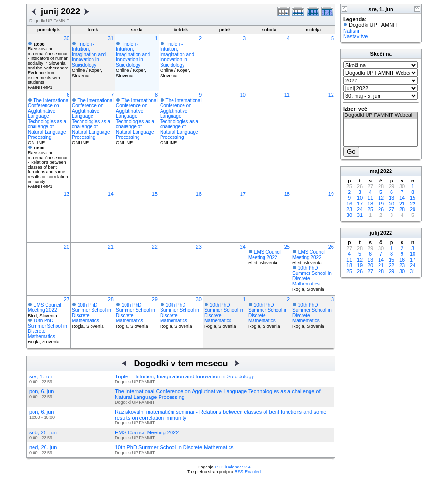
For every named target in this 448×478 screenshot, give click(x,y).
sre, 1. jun (41, 376)
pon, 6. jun (41, 391)
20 (67, 247)
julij (374, 233)
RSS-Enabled (248, 472)
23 (199, 247)
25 (287, 247)
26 (331, 247)
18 (287, 194)
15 (155, 194)
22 (155, 247)
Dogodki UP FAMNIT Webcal (380, 115)
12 (331, 95)
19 (331, 194)
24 (243, 247)
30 (67, 38)
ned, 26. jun (43, 447)
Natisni (351, 31)
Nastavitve (355, 36)
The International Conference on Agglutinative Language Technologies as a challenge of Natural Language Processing (49, 119)
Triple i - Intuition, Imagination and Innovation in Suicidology (89, 54)
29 (155, 299)
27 (67, 299)
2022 (386, 171)
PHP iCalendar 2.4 (232, 467)
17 (243, 194)
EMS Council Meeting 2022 (265, 255)
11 (287, 95)
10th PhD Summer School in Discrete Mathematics (174, 447)
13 (67, 194)
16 (199, 194)
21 (111, 247)
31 (111, 38)
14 (111, 194)
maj (374, 171)
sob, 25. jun (43, 432)
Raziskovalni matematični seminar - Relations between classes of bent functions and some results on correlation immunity (48, 165)
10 (243, 95)
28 (111, 299)
